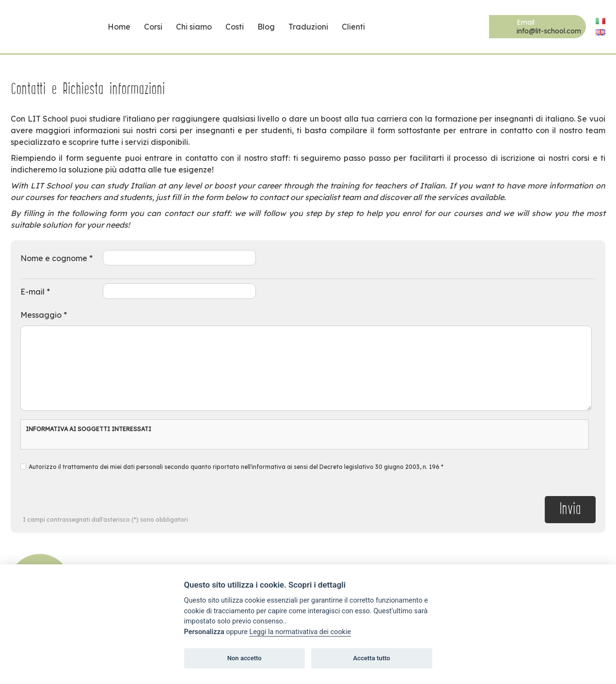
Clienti (353, 27)
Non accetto (245, 658)
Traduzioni (308, 27)
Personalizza (204, 632)
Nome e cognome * (56, 258)
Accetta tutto (372, 658)
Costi (235, 27)
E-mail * (35, 292)
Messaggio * (44, 315)
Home (119, 27)
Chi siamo (194, 27)
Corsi (153, 27)
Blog (266, 27)
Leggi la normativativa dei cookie (300, 632)
